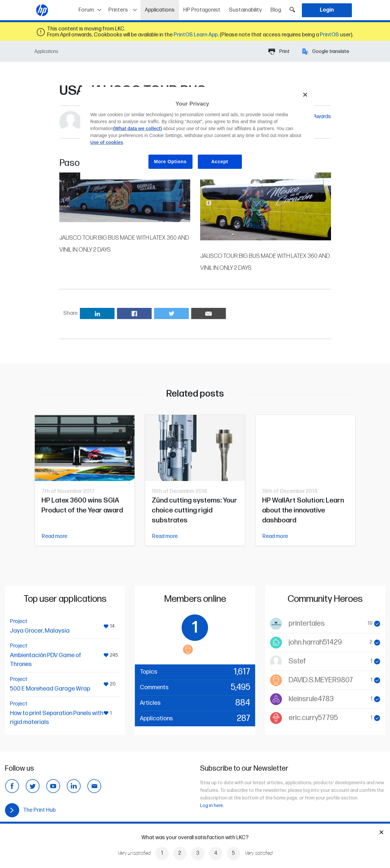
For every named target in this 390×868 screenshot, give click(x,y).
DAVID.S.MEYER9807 (321, 680)
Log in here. (212, 806)
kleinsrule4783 (311, 699)
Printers (118, 10)
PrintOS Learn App (196, 35)
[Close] (305, 95)
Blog (276, 10)
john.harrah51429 (315, 642)
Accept (220, 162)
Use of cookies (107, 142)
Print (279, 51)
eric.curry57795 (313, 718)
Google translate (326, 51)
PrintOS (329, 35)
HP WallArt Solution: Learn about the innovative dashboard (303, 510)
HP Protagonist (202, 10)
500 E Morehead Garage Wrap (50, 689)
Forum (86, 10)
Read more (55, 536)
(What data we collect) (138, 128)
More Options (170, 162)
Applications (162, 8)
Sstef (297, 661)
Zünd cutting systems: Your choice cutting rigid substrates (195, 510)
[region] (197, 133)
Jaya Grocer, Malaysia (40, 631)
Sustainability (245, 10)
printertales (307, 624)
